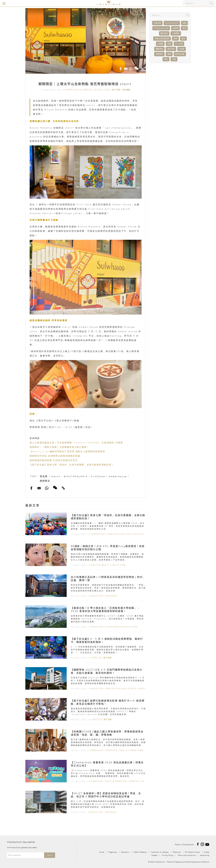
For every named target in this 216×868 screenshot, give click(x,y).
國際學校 (159, 49)
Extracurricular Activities (121, 627)
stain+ (56, 476)
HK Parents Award (192, 852)
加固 (184, 23)
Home (102, 852)
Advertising (204, 855)
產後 (175, 39)
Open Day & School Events (121, 689)
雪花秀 (44, 476)
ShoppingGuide (161, 28)
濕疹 (169, 54)
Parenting (144, 750)
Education (97, 596)
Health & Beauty (100, 565)
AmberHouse (118, 476)
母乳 (166, 59)
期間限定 (45, 481)
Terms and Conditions (187, 855)
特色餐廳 (126, 90)
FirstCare (98, 476)
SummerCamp (172, 23)
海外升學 (171, 49)
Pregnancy (97, 750)
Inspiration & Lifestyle (79, 90)
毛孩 (174, 59)
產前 (183, 39)
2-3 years (131, 750)
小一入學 (179, 44)
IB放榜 (182, 49)
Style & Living (102, 90)
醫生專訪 (164, 33)
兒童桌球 (157, 23)
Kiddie (206, 852)
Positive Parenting (116, 781)
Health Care (118, 565)
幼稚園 (160, 44)
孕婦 (169, 44)
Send (50, 855)
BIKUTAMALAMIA (76, 476)
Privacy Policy (168, 855)
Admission (111, 596)
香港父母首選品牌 (162, 39)
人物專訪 (176, 33)
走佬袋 (175, 28)
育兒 (184, 28)
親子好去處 (180, 54)
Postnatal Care (115, 750)
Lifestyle (96, 658)
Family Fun (125, 534)
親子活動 (116, 90)
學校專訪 (159, 54)
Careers (155, 855)
